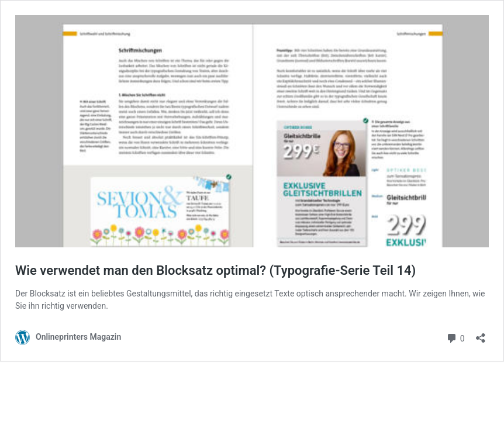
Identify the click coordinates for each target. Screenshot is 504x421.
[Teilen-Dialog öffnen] (481, 334)
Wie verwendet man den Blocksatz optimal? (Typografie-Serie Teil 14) (215, 270)
